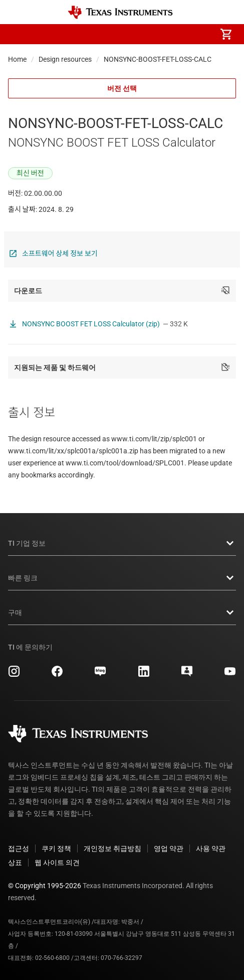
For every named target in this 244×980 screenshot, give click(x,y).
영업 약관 (169, 848)
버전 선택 (122, 88)
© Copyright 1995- (45, 886)
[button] (18, 34)
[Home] (120, 12)
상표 (15, 863)
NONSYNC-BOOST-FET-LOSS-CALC (158, 59)
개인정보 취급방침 (112, 848)
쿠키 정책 (56, 848)
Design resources (65, 59)
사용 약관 (211, 848)
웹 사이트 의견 (57, 863)
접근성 (19, 848)
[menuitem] (142, 34)
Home (17, 59)
